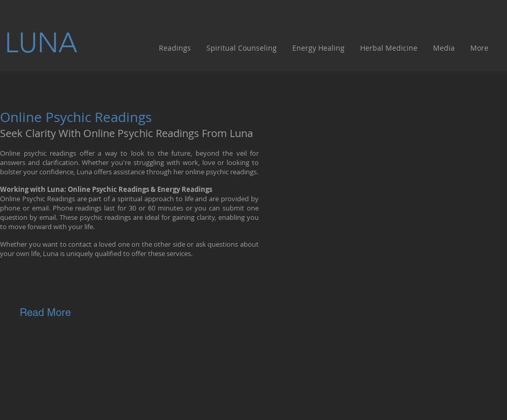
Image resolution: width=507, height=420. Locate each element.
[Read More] (45, 312)
